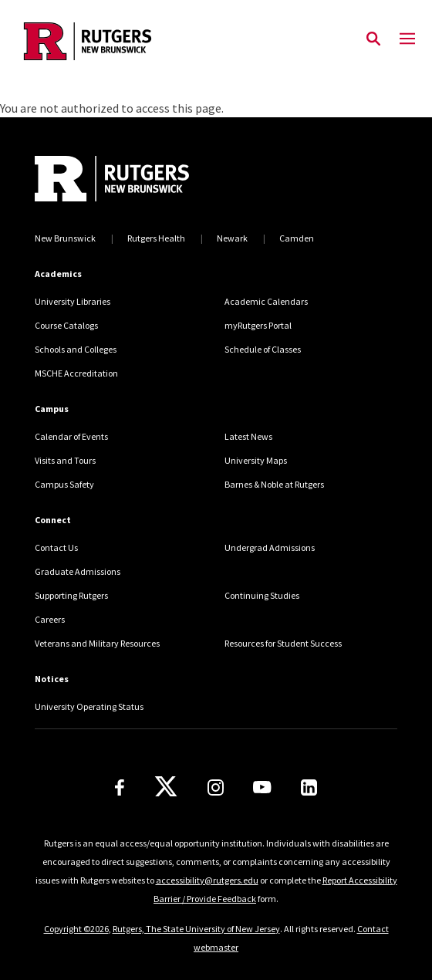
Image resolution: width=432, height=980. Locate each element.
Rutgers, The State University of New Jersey (196, 929)
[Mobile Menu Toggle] (407, 39)
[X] (166, 787)
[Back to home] (139, 179)
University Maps (256, 460)
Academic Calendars (266, 301)
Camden (297, 238)
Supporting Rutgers (71, 595)
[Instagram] (216, 787)
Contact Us (56, 547)
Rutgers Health (156, 238)
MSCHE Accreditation (76, 373)
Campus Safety (64, 484)
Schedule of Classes (263, 349)
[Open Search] (373, 39)
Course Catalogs (66, 325)
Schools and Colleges (76, 349)
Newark (232, 238)
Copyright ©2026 (76, 929)
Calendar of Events (71, 436)
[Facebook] (120, 787)
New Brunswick (65, 238)
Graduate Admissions (78, 571)
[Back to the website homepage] (88, 41)
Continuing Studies (262, 595)
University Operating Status (89, 706)
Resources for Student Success (283, 643)
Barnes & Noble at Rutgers (274, 484)
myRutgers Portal (258, 325)
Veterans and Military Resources (97, 643)
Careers (50, 619)
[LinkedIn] (309, 787)
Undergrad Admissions (270, 547)
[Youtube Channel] (262, 787)
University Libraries (73, 301)
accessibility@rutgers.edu (207, 880)
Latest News (248, 436)
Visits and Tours (65, 460)
